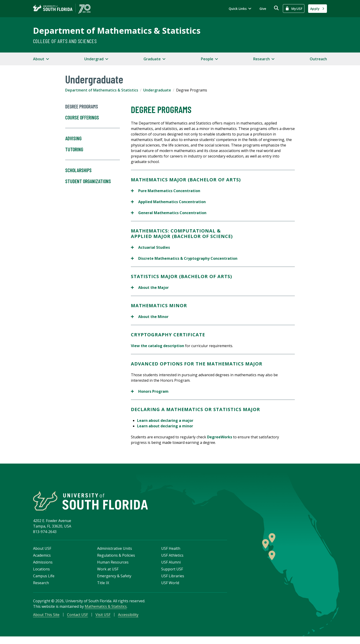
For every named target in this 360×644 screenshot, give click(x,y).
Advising (73, 138)
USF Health (171, 554)
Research (41, 588)
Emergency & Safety (114, 581)
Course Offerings (93, 122)
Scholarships (78, 170)
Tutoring (93, 153)
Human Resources (113, 568)
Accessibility (128, 620)
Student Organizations (88, 181)
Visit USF (103, 620)
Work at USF (108, 575)
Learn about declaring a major (165, 420)
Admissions (43, 568)
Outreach (318, 59)
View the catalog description (157, 346)
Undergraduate (157, 90)
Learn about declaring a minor (165, 426)
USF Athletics (172, 561)
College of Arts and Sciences (65, 41)
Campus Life (44, 581)
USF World (170, 588)
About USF (42, 554)
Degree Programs (82, 107)
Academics (42, 561)
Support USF (172, 575)
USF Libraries (173, 581)
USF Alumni (171, 568)
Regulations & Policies (116, 561)
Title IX (103, 588)
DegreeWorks (220, 437)
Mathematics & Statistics (106, 612)
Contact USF (77, 620)
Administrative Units (115, 554)
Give (263, 9)
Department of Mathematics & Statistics (117, 31)
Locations (41, 575)
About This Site (46, 620)
